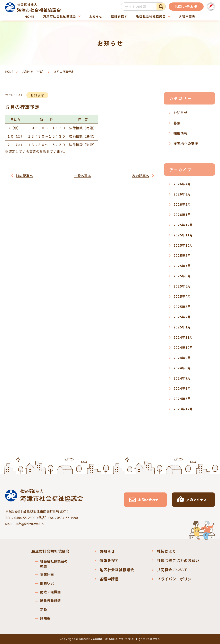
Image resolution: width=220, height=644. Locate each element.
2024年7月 (182, 378)
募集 (177, 123)
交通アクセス (197, 500)
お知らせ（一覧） (34, 72)
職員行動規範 (50, 601)
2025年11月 (183, 235)
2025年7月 (182, 266)
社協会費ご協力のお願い (178, 560)
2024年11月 (183, 337)
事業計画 (47, 574)
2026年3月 (182, 194)
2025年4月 (182, 296)
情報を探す (119, 16)
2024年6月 (182, 388)
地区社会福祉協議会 (150, 16)
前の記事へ (24, 176)
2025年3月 (182, 307)
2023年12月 (183, 409)
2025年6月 (182, 276)
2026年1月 (182, 215)
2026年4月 (182, 184)
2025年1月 (182, 327)
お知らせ (96, 16)
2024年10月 (183, 347)
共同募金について (172, 570)
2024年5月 (182, 399)
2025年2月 (182, 317)
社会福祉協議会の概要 (54, 564)
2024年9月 (182, 358)
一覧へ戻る (83, 176)
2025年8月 (182, 255)
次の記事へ (141, 176)
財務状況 (47, 583)
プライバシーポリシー (176, 579)
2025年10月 (183, 245)
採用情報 (181, 133)
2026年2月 (182, 204)
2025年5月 (182, 286)
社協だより (167, 551)
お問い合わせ (186, 6)
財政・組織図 (50, 592)
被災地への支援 (186, 143)
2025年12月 (183, 225)
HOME (30, 16)
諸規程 (45, 618)
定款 (44, 609)
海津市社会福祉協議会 (59, 16)
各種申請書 (186, 16)
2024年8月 (182, 368)
